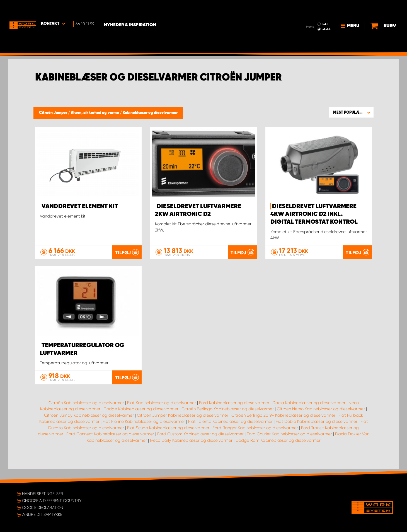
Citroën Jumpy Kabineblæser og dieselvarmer (89, 429)
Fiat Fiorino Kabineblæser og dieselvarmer (144, 435)
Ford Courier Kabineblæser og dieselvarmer (289, 448)
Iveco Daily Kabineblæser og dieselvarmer (191, 454)
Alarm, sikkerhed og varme (95, 113)
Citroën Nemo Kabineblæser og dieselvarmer (321, 423)
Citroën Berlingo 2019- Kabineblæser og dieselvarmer (283, 429)
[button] (351, 112)
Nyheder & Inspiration (134, 9)
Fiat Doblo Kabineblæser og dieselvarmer (317, 435)
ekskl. (328, 13)
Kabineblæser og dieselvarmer (150, 113)
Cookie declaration (43, 507)
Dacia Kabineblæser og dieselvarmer (309, 416)
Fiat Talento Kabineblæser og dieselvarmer (230, 435)
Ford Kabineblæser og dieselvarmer (234, 416)
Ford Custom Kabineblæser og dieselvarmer (200, 448)
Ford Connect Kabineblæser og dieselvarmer (110, 448)
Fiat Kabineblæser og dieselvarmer (162, 416)
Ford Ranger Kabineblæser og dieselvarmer (255, 441)
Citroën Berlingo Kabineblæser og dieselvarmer (228, 423)
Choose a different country (52, 501)
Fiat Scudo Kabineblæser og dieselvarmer (168, 441)
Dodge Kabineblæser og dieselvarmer (141, 423)
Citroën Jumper (54, 113)
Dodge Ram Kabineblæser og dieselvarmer (278, 454)
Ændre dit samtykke (42, 514)
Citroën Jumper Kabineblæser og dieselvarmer (183, 429)
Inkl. (327, 8)
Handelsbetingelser (43, 494)
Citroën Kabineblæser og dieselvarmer (86, 416)
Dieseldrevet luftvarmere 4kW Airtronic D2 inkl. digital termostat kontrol (314, 214)
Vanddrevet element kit (80, 206)
